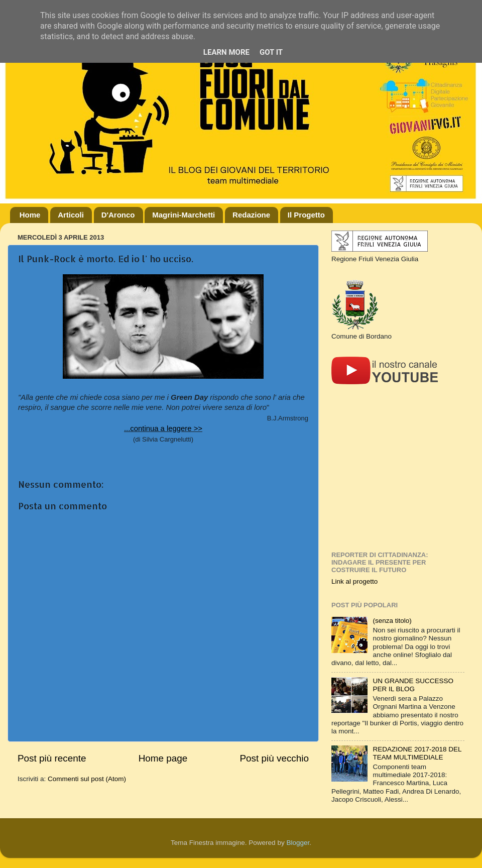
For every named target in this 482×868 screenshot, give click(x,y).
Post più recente (52, 758)
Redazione (251, 215)
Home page (163, 758)
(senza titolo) (392, 621)
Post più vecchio (274, 758)
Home (30, 215)
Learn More (226, 52)
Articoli (71, 215)
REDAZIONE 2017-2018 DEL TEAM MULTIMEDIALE (417, 753)
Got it (271, 52)
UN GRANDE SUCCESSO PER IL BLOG (413, 685)
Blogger (298, 843)
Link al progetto (354, 581)
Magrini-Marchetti (184, 215)
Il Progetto (306, 215)
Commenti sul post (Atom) (87, 779)
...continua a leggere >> (163, 428)
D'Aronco (118, 215)
